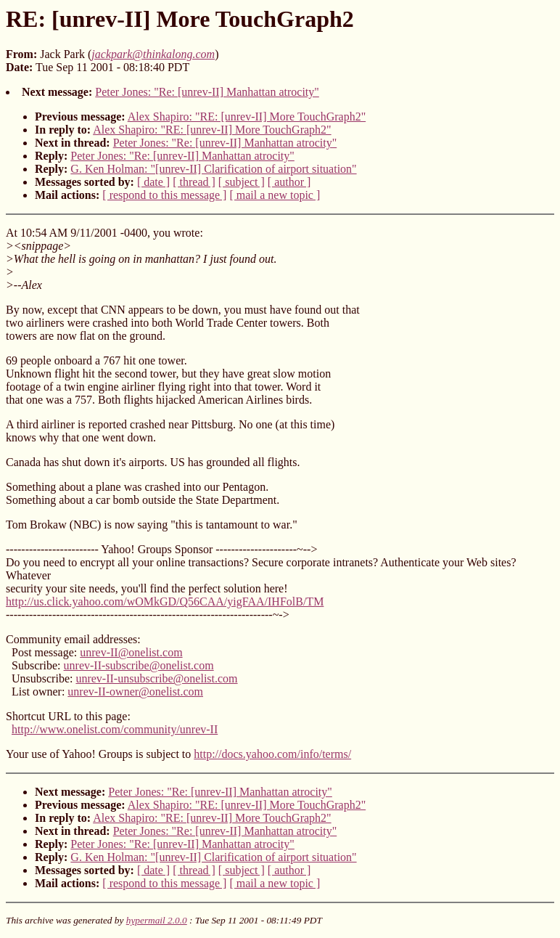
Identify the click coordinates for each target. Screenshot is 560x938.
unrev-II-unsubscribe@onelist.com (156, 678)
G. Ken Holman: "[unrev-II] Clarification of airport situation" (213, 169)
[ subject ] (242, 182)
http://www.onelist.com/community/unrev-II (115, 729)
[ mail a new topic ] (275, 195)
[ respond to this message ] (164, 195)
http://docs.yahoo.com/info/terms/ (272, 754)
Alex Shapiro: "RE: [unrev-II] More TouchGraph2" (247, 117)
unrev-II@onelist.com (131, 652)
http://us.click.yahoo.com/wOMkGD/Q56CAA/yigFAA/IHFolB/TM (165, 601)
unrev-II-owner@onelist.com (135, 692)
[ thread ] (194, 182)
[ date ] (153, 182)
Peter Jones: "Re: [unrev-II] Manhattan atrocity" (207, 92)
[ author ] (289, 182)
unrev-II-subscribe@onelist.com (139, 665)
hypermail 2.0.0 (157, 920)
